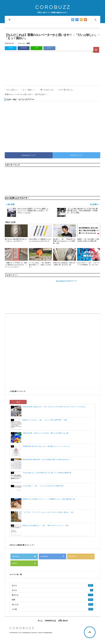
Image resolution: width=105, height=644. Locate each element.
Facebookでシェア (29, 155)
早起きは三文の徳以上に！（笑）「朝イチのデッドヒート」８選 (45, 525)
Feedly (25, 563)
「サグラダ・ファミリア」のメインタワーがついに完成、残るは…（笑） (48, 512)
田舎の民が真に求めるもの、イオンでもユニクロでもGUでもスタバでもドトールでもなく (54, 407)
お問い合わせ (63, 620)
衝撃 (28, 43)
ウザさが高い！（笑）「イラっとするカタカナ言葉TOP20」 (44, 486)
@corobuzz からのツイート (67, 281)
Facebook (24, 48)
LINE (37, 48)
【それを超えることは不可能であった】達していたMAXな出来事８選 (47, 473)
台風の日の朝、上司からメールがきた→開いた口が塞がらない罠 (45, 433)
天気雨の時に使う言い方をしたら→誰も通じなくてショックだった (46, 446)
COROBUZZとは (50, 620)
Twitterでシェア (76, 155)
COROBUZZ (53, 7)
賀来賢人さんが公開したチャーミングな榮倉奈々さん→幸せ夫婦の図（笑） (49, 499)
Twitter (11, 48)
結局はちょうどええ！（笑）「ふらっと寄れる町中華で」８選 (45, 420)
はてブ (49, 48)
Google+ (82, 556)
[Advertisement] (52, 70)
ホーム (40, 620)
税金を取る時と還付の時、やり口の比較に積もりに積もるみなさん (46, 459)
